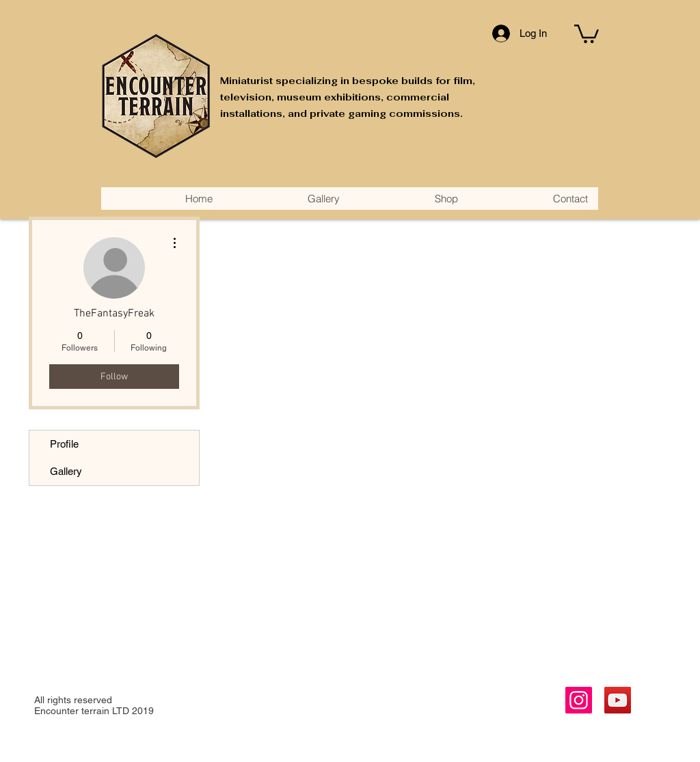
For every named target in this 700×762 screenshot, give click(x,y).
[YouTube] (618, 700)
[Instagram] (579, 700)
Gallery (66, 471)
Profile (64, 444)
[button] (587, 33)
